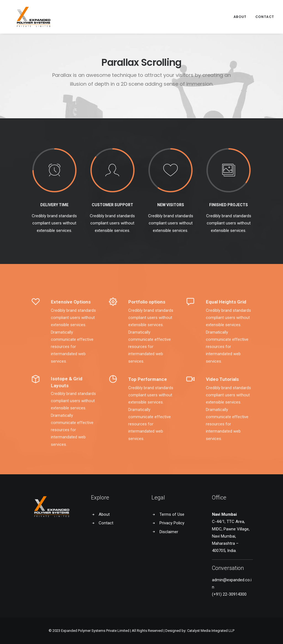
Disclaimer (169, 532)
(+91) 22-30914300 (229, 594)
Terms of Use (172, 514)
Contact (265, 13)
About (240, 13)
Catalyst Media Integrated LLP (211, 631)
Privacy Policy (172, 523)
